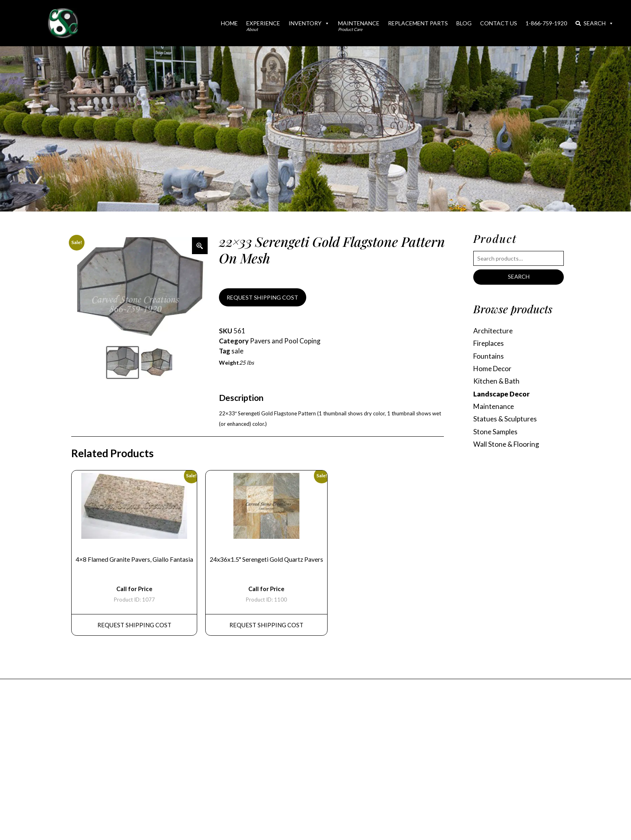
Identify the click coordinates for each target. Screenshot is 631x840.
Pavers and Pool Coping (286, 341)
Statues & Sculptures (506, 420)
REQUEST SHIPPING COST (263, 297)
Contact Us (499, 23)
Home (229, 23)
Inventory (309, 23)
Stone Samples (496, 433)
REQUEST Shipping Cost (134, 626)
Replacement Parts (418, 23)
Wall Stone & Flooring (507, 446)
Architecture (494, 331)
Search (595, 23)
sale (237, 351)
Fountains (489, 356)
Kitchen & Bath (497, 382)
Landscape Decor (502, 395)
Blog (464, 23)
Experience (263, 26)
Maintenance (359, 26)
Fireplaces (490, 344)
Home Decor (494, 369)
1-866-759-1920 (546, 23)
